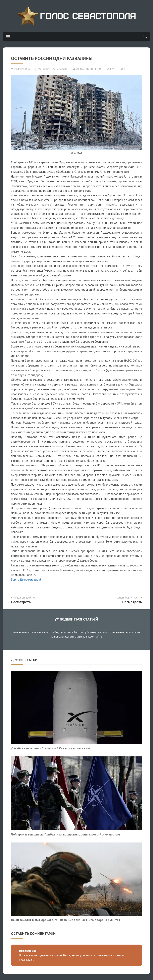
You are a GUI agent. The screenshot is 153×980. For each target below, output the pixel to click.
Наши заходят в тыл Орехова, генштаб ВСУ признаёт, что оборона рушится (65, 920)
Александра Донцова (87, 69)
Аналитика (61, 69)
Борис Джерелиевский (26, 580)
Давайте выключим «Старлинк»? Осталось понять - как (51, 748)
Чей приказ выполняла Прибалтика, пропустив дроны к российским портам (65, 834)
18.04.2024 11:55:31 (22, 69)
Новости (47, 69)
